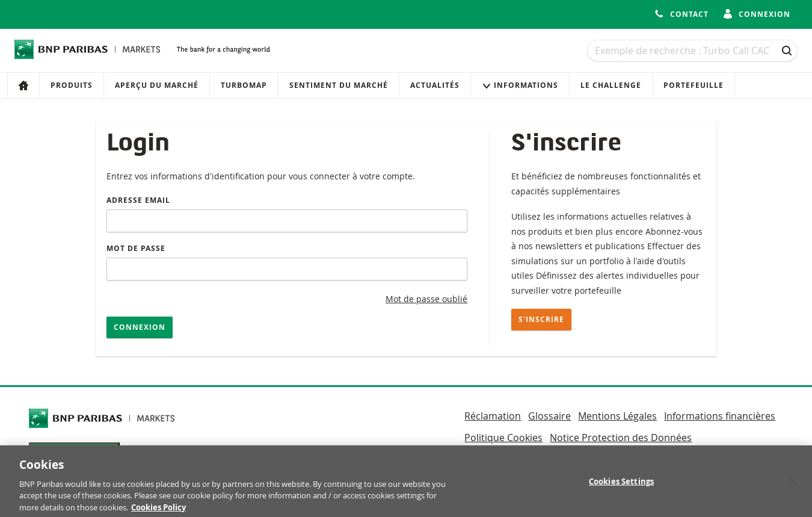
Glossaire (549, 416)
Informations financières (720, 416)
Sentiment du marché (339, 85)
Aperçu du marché (157, 85)
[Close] (793, 487)
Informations (520, 85)
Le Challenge (611, 85)
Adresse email (138, 200)
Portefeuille (694, 85)
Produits (72, 85)
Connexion (140, 327)
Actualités (435, 85)
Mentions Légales (617, 416)
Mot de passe (136, 248)
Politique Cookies (503, 438)
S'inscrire (541, 319)
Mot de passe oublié (426, 299)
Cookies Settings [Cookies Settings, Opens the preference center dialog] (621, 487)
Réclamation (493, 416)
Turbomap (244, 85)
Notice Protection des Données (621, 438)
